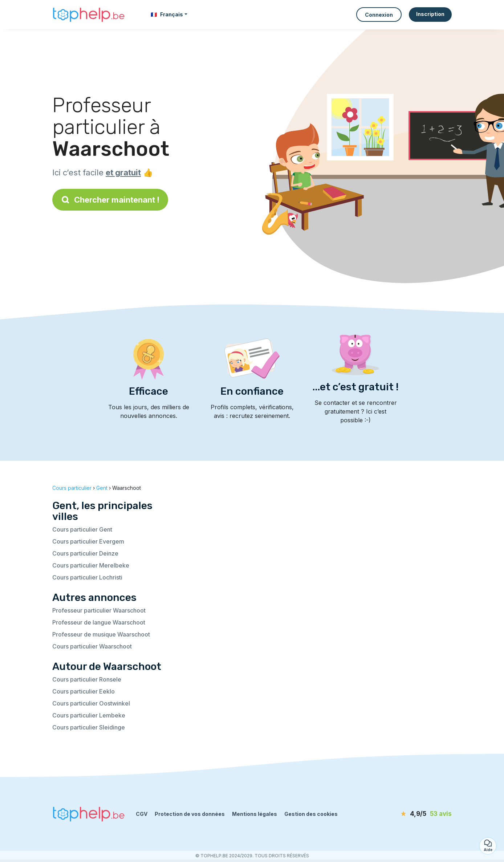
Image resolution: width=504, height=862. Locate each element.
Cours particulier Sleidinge (89, 727)
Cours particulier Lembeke (89, 715)
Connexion (379, 15)
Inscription (430, 14)
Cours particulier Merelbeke (91, 565)
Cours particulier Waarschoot (92, 646)
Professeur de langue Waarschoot (99, 622)
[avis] (410, 814)
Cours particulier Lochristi (87, 577)
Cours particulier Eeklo (84, 691)
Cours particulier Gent (82, 529)
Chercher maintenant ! (110, 200)
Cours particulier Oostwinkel (91, 703)
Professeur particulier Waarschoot (99, 610)
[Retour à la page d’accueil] (89, 15)
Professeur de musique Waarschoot (101, 634)
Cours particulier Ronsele (87, 679)
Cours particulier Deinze (85, 553)
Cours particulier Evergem (88, 541)
